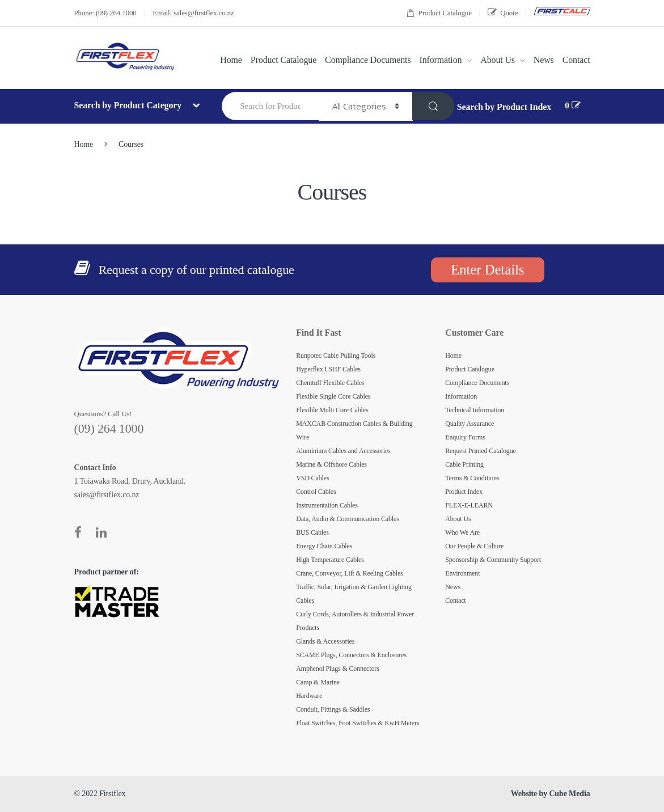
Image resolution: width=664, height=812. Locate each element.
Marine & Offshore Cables (331, 464)
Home (231, 60)
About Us (498, 60)
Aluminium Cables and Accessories (343, 451)
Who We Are (462, 532)
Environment (462, 573)
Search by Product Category (129, 105)
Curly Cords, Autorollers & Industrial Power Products (355, 621)
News (544, 60)
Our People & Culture (474, 546)
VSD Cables (312, 478)
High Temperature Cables (330, 560)
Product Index (464, 492)
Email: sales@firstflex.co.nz (193, 13)
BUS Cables (312, 532)
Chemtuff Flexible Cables (330, 383)
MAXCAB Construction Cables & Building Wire (354, 430)
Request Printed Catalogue (480, 451)
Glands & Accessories (325, 641)
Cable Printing (464, 464)
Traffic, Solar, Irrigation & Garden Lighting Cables (354, 594)
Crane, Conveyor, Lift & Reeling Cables (350, 573)
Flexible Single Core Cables (333, 396)
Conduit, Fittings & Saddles (333, 709)
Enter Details (487, 270)
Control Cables (316, 492)
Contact (576, 60)
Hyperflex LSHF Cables (328, 369)
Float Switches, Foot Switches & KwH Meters (358, 723)
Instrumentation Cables (327, 505)
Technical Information (475, 410)
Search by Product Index (504, 107)
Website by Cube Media (551, 794)
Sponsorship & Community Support (493, 560)
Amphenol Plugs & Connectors (338, 669)
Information (440, 60)
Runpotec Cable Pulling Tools (336, 356)
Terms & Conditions (472, 478)
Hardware (309, 696)
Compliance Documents (368, 60)
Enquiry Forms (465, 437)
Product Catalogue (439, 13)
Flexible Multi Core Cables (332, 410)
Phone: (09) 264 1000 (105, 13)
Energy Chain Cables (324, 546)
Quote (503, 12)
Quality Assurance (470, 424)
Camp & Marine (318, 682)
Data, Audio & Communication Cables (348, 519)
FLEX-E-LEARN (469, 505)
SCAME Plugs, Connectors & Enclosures (351, 655)
